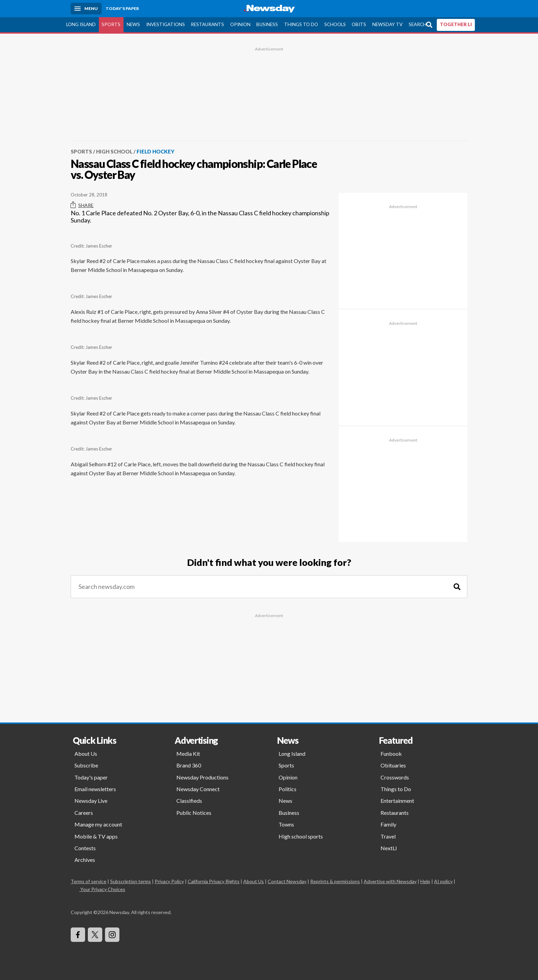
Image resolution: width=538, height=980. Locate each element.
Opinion (240, 24)
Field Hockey (155, 151)
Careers (84, 813)
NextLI (389, 848)
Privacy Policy (169, 881)
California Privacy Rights (214, 881)
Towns (286, 824)
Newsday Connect (198, 789)
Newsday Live (91, 801)
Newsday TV (387, 24)
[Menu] (86, 9)
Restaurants (207, 24)
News (133, 24)
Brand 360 (189, 765)
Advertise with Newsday (390, 881)
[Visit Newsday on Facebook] (78, 935)
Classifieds (189, 801)
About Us (86, 754)
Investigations (166, 24)
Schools (335, 24)
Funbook (391, 754)
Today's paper (91, 777)
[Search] (457, 587)
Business (267, 24)
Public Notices (194, 813)
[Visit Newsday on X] (95, 935)
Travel (388, 836)
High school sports (301, 836)
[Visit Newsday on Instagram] (112, 935)
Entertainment (397, 801)
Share (82, 205)
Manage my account (98, 824)
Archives (85, 860)
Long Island (81, 24)
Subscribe (86, 765)
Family (388, 824)
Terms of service (89, 881)
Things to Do (301, 24)
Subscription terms (131, 881)
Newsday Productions (202, 777)
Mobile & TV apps (96, 836)
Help (425, 881)
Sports (111, 24)
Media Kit (188, 754)
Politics (288, 789)
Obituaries (393, 765)
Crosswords (395, 777)
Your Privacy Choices (102, 889)
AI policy (443, 881)
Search (418, 24)
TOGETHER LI (456, 24)
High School (114, 151)
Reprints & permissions (335, 881)
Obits (359, 24)
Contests (85, 848)
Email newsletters (95, 789)
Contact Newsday (287, 881)
